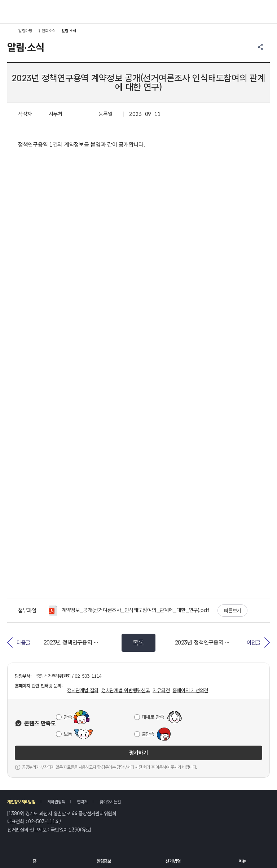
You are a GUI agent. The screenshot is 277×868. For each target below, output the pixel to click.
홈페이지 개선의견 (190, 690)
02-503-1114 (43, 821)
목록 (138, 643)
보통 (68, 734)
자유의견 (161, 690)
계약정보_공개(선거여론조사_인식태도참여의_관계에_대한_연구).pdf (129, 611)
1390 (74, 830)
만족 (68, 717)
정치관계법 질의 (83, 690)
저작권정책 (56, 802)
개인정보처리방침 (21, 802)
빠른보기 (232, 611)
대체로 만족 (153, 717)
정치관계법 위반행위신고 (126, 690)
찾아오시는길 (110, 802)
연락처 (82, 802)
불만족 (148, 734)
